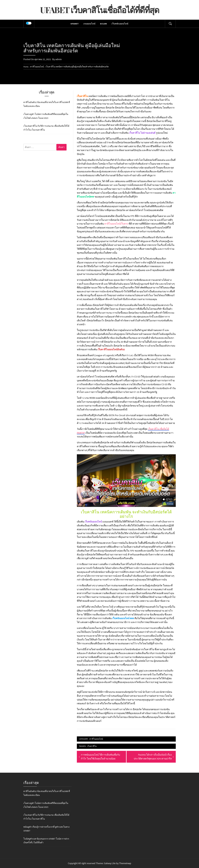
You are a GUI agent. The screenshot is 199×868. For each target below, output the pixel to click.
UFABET (75, 24)
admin (59, 59)
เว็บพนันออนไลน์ (120, 24)
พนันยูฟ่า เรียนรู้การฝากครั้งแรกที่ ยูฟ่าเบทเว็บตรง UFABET (46, 829)
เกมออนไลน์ (89, 24)
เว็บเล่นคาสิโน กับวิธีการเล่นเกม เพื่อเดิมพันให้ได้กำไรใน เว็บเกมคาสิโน (46, 128)
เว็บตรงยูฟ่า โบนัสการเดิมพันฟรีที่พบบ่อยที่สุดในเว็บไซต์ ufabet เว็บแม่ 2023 (46, 116)
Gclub (104, 24)
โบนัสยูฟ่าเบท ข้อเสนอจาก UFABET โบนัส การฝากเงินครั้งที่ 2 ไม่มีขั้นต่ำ (46, 841)
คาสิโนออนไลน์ (96, 739)
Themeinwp (125, 863)
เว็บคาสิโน (92, 746)
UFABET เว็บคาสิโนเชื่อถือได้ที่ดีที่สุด (100, 10)
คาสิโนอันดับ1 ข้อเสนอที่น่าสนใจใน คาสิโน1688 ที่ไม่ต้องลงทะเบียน (47, 104)
